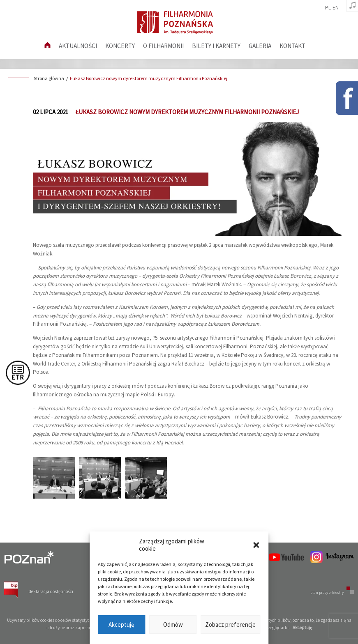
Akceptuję (121, 624)
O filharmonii (163, 46)
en (336, 8)
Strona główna (49, 78)
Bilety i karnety (216, 46)
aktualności (78, 46)
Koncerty (120, 46)
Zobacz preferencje (230, 624)
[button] (256, 545)
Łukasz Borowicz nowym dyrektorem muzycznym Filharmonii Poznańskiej (149, 78)
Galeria (260, 46)
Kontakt (292, 46)
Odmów (173, 624)
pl (328, 8)
